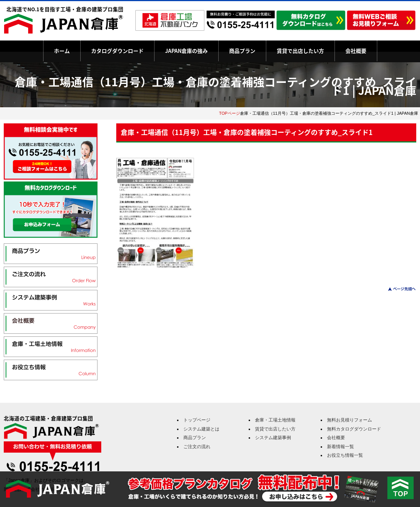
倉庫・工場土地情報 (275, 420)
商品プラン (242, 51)
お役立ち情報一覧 (345, 455)
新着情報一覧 (340, 447)
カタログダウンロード (117, 51)
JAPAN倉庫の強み (186, 51)
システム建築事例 (273, 438)
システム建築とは (201, 429)
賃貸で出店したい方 (300, 51)
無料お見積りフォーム (349, 420)
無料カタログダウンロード (354, 429)
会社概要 (356, 51)
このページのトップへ (397, 289)
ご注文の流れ (197, 447)
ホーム (62, 51)
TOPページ (229, 113)
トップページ (197, 420)
